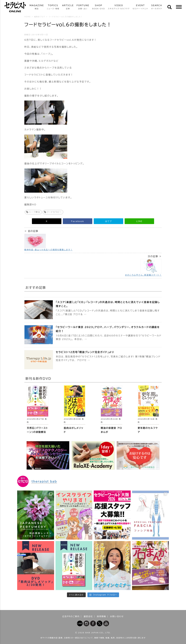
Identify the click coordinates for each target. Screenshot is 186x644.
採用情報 (101, 616)
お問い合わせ (117, 616)
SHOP (99, 7)
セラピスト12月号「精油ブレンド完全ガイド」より (85, 352)
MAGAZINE (37, 7)
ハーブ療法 (35, 212)
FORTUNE (83, 7)
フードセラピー (54, 212)
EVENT (140, 7)
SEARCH (157, 7)
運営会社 (88, 616)
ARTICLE (68, 7)
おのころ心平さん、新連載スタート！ (143, 275)
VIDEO (119, 7)
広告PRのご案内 (71, 616)
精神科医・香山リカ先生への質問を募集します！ (49, 250)
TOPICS (53, 7)
